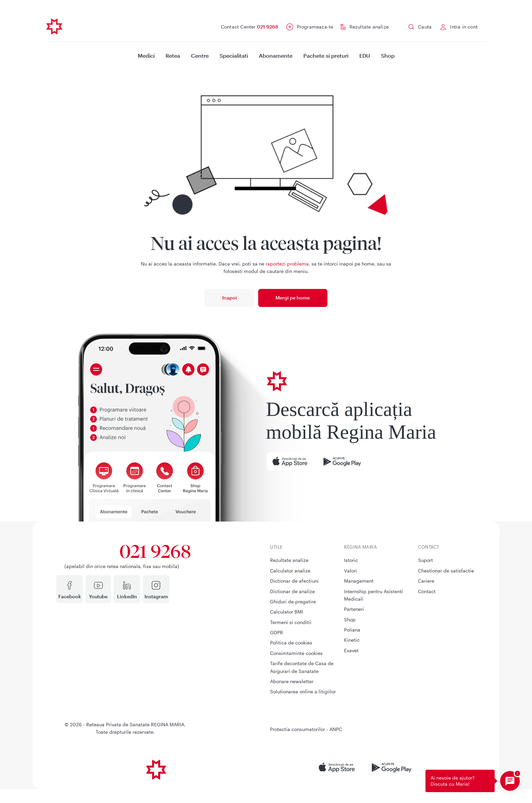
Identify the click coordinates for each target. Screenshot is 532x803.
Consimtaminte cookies (296, 653)
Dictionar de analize (292, 591)
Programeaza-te (315, 27)
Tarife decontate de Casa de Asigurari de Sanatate (302, 667)
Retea (173, 56)
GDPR (277, 632)
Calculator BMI (287, 612)
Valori (350, 571)
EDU (365, 56)
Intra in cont (464, 27)
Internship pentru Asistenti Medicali (374, 595)
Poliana (352, 630)
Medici (146, 56)
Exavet (351, 650)
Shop (388, 56)
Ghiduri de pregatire (293, 601)
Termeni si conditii (291, 622)
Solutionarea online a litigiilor (303, 691)
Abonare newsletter (292, 681)
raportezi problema (287, 264)
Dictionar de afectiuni (294, 581)
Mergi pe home (293, 298)
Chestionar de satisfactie (446, 571)
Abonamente (276, 56)
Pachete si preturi (326, 56)
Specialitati (234, 56)
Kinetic (352, 640)
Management (359, 581)
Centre (200, 56)
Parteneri (354, 609)
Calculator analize (290, 571)
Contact (427, 591)
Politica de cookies (291, 643)
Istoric (351, 560)
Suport (425, 560)
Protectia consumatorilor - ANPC (306, 729)
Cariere (426, 581)
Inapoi (230, 298)
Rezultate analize (369, 27)
